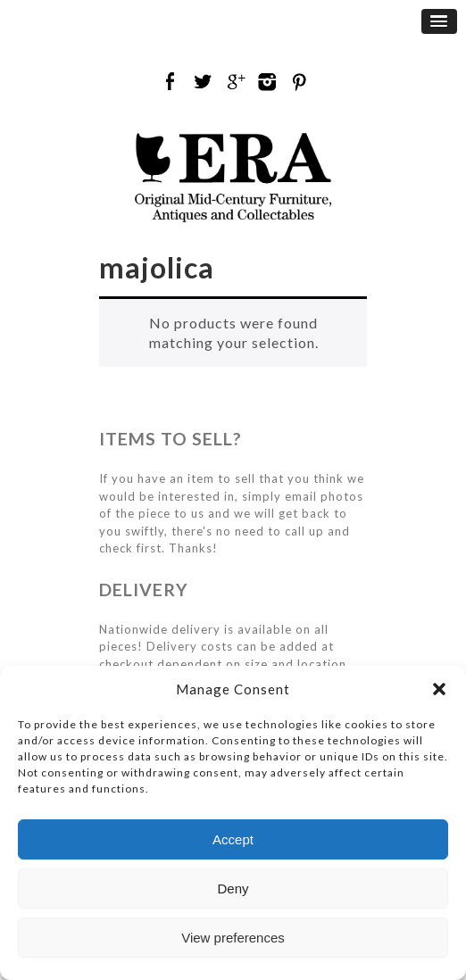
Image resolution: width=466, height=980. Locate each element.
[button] (439, 689)
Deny (233, 889)
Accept (233, 839)
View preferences (233, 938)
